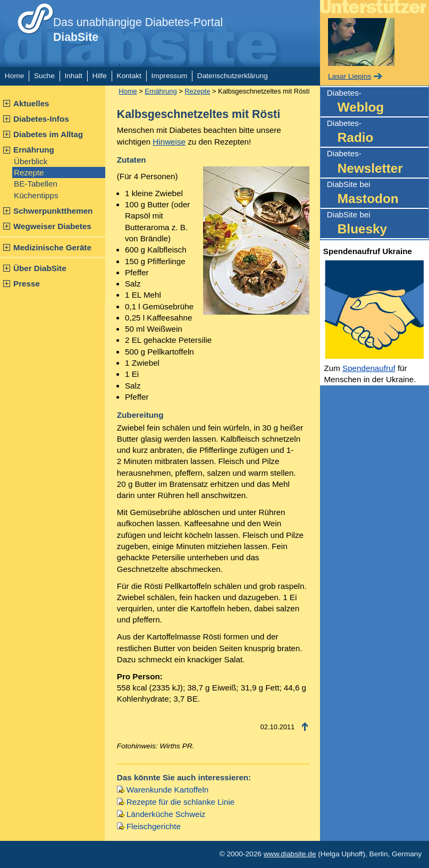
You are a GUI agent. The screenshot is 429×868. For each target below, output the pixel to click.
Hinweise (169, 142)
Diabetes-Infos (41, 119)
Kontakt (129, 76)
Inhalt (73, 76)
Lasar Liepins (350, 76)
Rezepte (29, 172)
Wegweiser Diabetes (52, 226)
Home (14, 76)
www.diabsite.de (290, 854)
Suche (44, 76)
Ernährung (34, 150)
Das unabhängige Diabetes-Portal (138, 30)
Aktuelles (31, 103)
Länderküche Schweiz (166, 814)
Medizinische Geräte (52, 247)
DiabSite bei (378, 194)
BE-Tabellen (36, 184)
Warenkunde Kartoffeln (168, 790)
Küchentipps (36, 195)
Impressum (170, 76)
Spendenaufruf (369, 368)
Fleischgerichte (154, 826)
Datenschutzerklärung (233, 76)
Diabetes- (378, 102)
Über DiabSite (40, 268)
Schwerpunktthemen (53, 211)
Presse (27, 284)
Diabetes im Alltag (48, 134)
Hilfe (100, 76)
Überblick (31, 161)
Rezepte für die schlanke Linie (180, 802)
